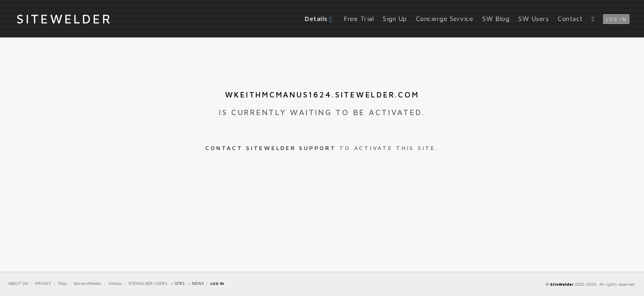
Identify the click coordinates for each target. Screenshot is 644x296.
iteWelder (64, 18)
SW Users (534, 18)
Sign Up (395, 18)
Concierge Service (445, 18)
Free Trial (359, 18)
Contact (570, 18)
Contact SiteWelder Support (271, 148)
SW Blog (496, 18)
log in (616, 19)
